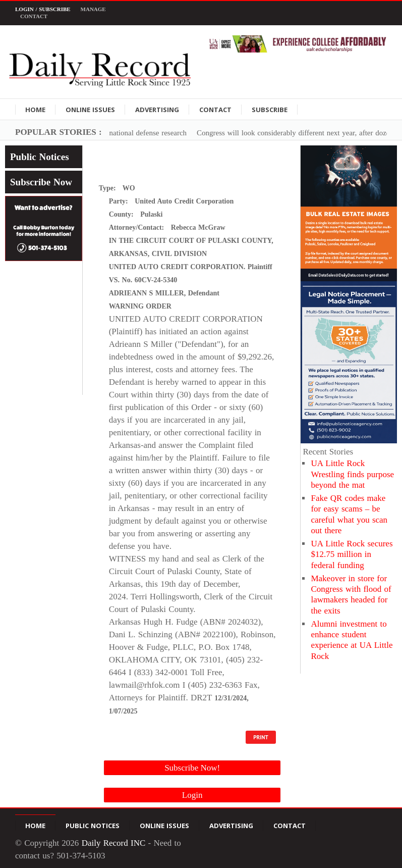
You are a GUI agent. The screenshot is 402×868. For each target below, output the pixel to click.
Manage (93, 9)
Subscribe (270, 110)
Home (35, 110)
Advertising (157, 110)
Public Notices (40, 157)
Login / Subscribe (43, 9)
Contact (34, 16)
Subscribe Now (41, 182)
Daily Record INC (114, 843)
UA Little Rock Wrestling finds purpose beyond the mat (352, 474)
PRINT (261, 737)
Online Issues (90, 110)
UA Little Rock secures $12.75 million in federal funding (352, 554)
